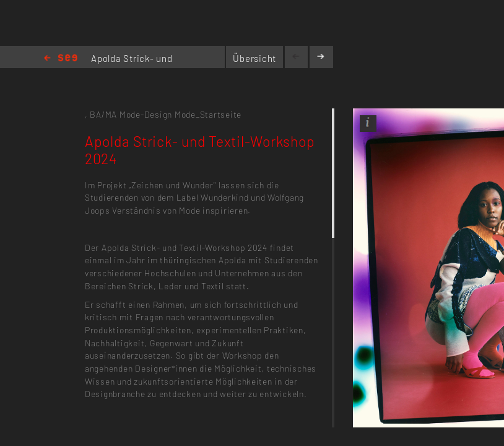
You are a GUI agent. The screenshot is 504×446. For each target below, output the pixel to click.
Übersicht (254, 58)
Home (61, 59)
